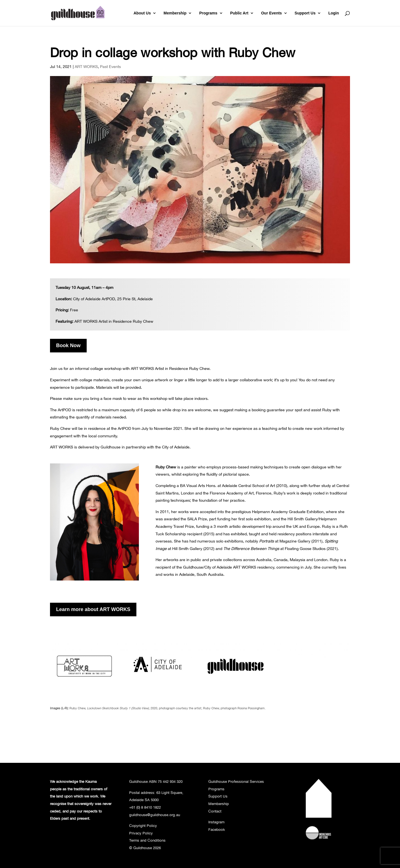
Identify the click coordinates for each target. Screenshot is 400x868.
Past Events (110, 66)
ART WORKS (86, 66)
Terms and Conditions (147, 840)
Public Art (239, 13)
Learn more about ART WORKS (93, 609)
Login (334, 13)
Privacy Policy (141, 833)
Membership (175, 13)
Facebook (217, 829)
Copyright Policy (143, 826)
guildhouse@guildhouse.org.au (155, 815)
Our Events (272, 13)
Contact (215, 811)
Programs (208, 13)
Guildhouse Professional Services (236, 781)
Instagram (216, 822)
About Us (142, 13)
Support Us (305, 13)
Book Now (68, 345)
